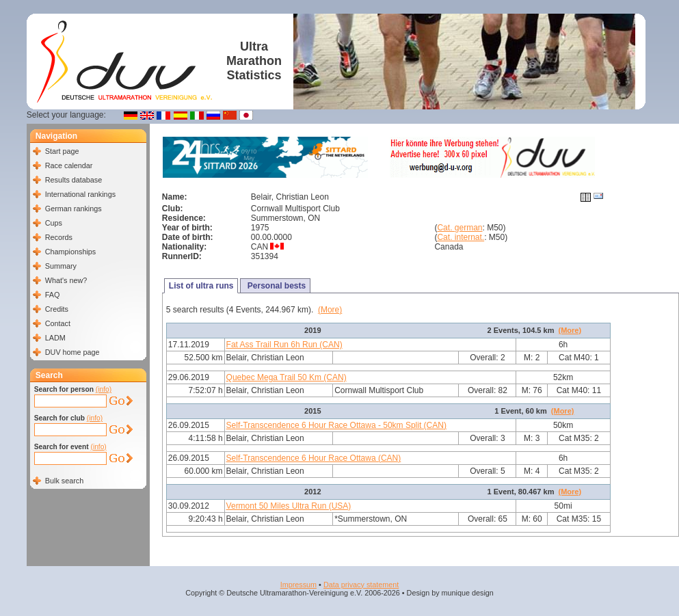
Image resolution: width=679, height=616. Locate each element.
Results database (74, 180)
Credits (57, 309)
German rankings (74, 209)
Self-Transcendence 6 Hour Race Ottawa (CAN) (314, 458)
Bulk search (64, 481)
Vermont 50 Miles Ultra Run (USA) (289, 506)
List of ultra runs (201, 286)
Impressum (298, 585)
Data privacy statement (361, 585)
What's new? (66, 280)
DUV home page (72, 352)
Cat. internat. (461, 237)
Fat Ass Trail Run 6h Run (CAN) (284, 345)
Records (59, 237)
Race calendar (69, 165)
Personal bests (275, 286)
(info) (104, 389)
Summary (61, 266)
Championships (70, 252)
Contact (58, 323)
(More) (330, 310)
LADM (55, 338)
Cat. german (460, 228)
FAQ (53, 295)
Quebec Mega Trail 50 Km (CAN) (287, 377)
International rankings (80, 194)
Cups (54, 223)
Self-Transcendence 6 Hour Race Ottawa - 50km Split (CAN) (336, 425)
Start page (62, 151)
